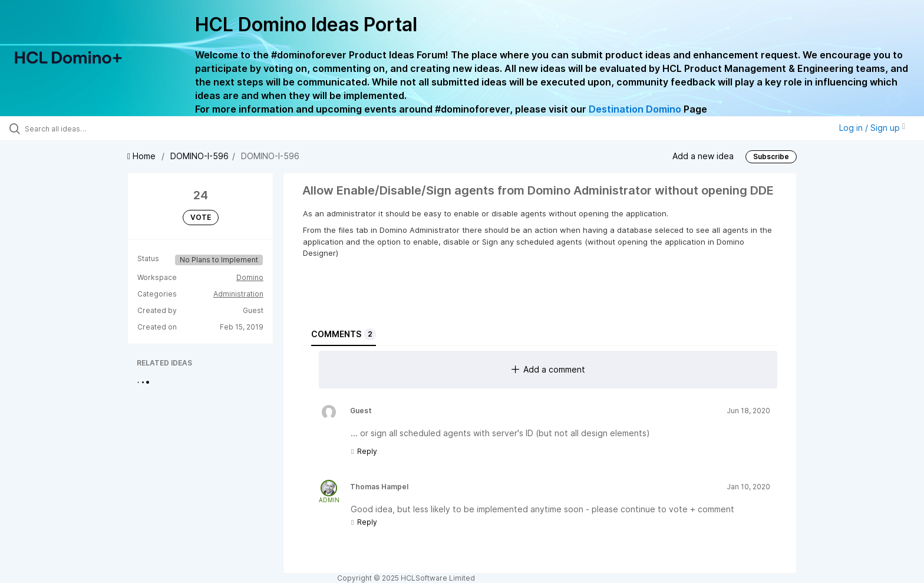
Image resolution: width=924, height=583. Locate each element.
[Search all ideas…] (107, 129)
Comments (344, 334)
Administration (238, 294)
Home (143, 156)
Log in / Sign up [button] (872, 128)
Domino (250, 277)
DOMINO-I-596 (199, 156)
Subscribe (771, 157)
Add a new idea (703, 155)
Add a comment (548, 369)
